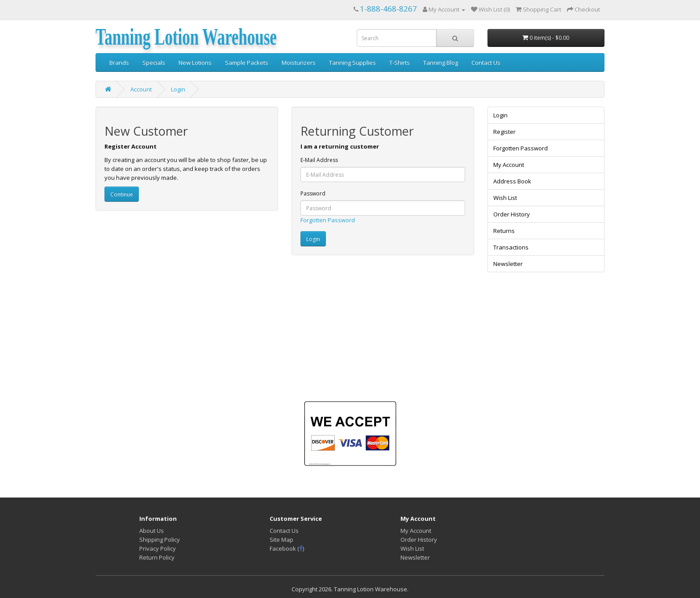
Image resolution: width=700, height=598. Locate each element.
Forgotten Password (328, 220)
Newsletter (508, 264)
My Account (509, 165)
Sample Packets (247, 62)
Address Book (512, 181)
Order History (512, 214)
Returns (504, 231)
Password (313, 193)
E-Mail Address (319, 160)
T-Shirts (400, 62)
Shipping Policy (160, 540)
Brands (119, 62)
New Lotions (195, 62)
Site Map (281, 540)
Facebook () (287, 548)
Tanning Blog (441, 62)
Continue (122, 194)
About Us (152, 531)
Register (504, 132)
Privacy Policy (158, 548)
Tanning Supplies (352, 62)
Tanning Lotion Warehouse (186, 37)
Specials (154, 62)
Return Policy (157, 557)
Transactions (511, 247)
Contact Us (486, 62)
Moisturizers (299, 62)
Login (178, 89)
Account (141, 89)
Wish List (505, 198)
